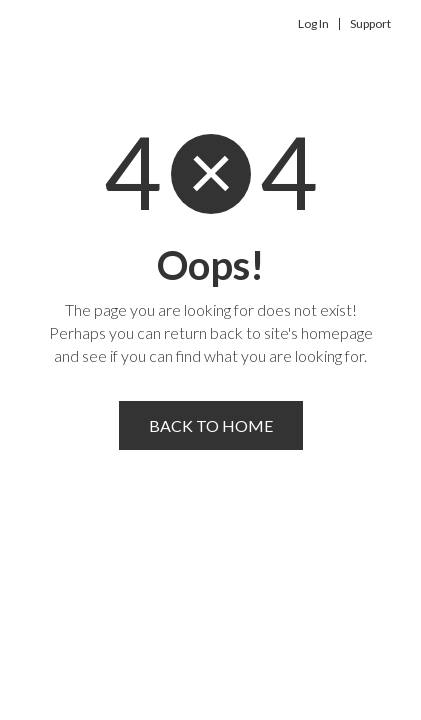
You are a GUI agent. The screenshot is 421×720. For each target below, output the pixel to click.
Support (370, 24)
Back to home (211, 425)
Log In (313, 24)
